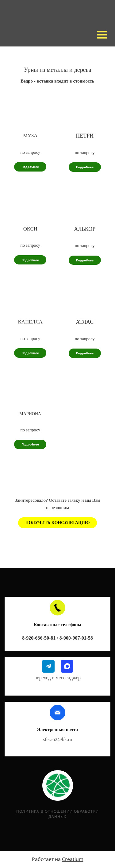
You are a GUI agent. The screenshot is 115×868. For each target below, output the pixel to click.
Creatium (73, 859)
